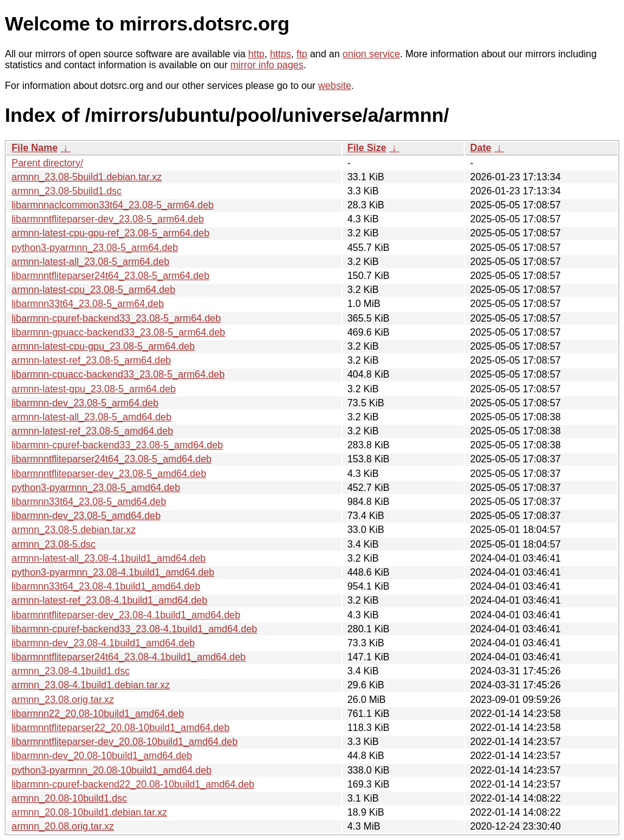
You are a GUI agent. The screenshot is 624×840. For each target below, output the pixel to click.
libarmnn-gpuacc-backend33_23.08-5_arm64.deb (118, 332)
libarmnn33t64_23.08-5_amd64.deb (89, 502)
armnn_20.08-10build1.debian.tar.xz (89, 812)
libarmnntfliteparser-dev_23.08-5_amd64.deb (109, 474)
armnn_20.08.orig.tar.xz (63, 826)
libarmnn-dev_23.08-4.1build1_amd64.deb (103, 643)
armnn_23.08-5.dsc (54, 544)
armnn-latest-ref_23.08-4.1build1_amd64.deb (109, 600)
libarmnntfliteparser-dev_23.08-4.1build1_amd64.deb (126, 615)
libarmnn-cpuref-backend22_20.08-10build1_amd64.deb (133, 784)
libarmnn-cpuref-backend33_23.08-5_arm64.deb (116, 318)
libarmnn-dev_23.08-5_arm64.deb (85, 403)
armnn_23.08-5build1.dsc (67, 191)
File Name (35, 148)
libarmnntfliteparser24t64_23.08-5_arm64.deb (111, 276)
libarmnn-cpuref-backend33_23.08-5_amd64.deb (117, 445)
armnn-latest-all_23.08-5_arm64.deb (90, 262)
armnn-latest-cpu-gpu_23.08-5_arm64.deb (103, 346)
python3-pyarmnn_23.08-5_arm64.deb (95, 248)
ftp (302, 54)
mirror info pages (267, 65)
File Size (367, 148)
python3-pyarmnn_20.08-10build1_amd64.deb (112, 770)
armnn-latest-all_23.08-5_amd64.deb (91, 417)
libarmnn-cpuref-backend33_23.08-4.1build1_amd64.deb (134, 629)
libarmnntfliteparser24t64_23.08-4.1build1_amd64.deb (129, 657)
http (256, 54)
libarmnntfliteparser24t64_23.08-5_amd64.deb (112, 459)
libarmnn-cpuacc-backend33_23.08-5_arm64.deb (118, 374)
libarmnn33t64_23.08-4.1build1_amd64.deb (106, 586)
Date (480, 148)
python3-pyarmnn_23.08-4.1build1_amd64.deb (113, 572)
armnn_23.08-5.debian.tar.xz (74, 530)
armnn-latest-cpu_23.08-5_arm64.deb (94, 290)
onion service (371, 54)
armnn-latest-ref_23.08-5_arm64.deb (91, 360)
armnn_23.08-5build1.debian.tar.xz (87, 177)
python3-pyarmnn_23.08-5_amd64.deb (96, 488)
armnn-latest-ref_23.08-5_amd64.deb (92, 431)
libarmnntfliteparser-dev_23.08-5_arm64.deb (108, 219)
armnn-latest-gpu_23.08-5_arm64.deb (94, 389)
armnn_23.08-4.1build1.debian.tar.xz (91, 685)
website (335, 86)
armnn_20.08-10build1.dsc (69, 798)
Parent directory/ (47, 163)
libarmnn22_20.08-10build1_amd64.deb (98, 714)
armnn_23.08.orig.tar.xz (63, 700)
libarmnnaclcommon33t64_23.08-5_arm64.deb (113, 205)
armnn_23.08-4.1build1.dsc (71, 671)
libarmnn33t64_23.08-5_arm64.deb (88, 304)
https (281, 54)
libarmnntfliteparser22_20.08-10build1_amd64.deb (121, 728)
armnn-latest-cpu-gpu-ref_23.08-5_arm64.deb (111, 233)
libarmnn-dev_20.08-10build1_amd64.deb (102, 756)
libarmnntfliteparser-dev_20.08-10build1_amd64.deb (125, 742)
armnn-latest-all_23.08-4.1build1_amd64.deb (108, 558)
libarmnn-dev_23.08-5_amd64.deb (86, 516)
